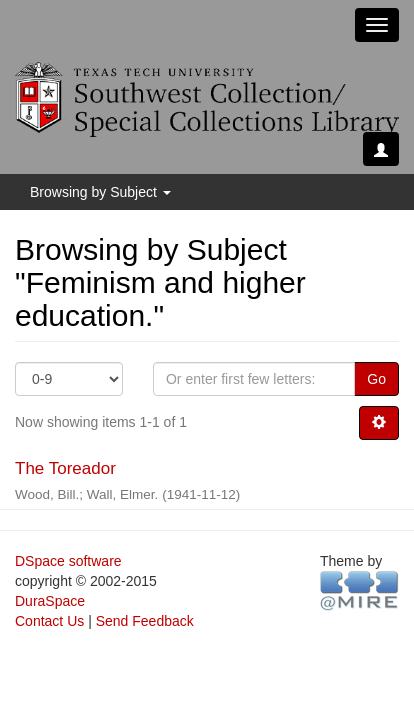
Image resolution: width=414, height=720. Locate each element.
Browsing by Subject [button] (100, 192)
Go (376, 379)
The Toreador (65, 468)
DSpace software (68, 561)
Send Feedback (145, 621)
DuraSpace (50, 601)
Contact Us (49, 621)
